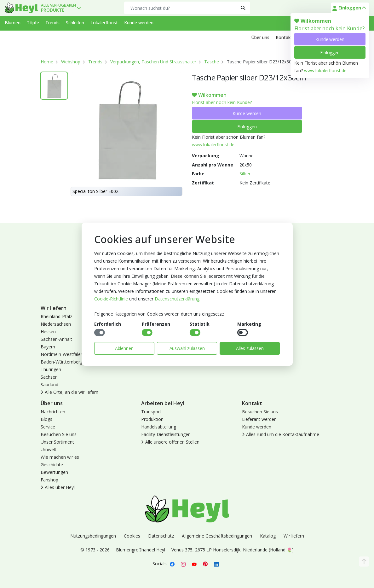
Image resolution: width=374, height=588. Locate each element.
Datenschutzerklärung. (178, 299)
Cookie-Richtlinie (111, 299)
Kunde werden (330, 39)
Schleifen (75, 23)
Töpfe (33, 23)
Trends (52, 23)
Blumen (13, 23)
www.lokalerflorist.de (325, 70)
